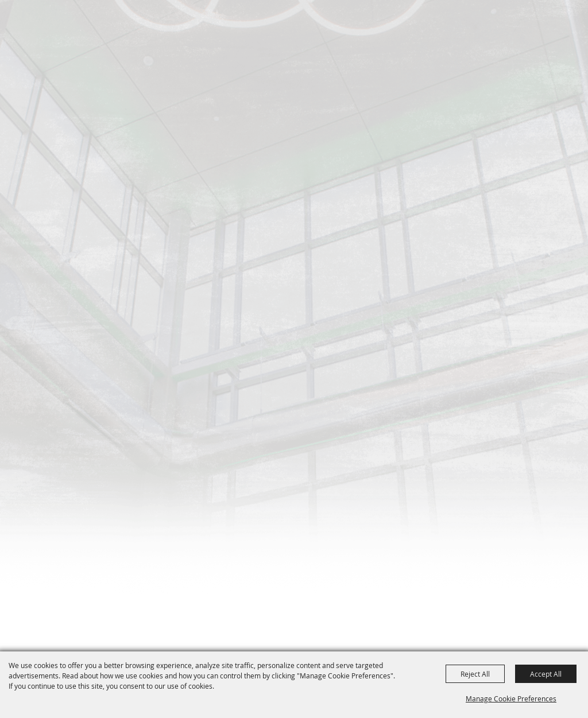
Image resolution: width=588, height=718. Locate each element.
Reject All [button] (475, 674)
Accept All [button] (546, 674)
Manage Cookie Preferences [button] (511, 698)
